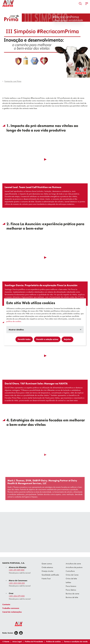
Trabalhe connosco (11, 608)
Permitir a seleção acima (47, 339)
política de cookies (14, 321)
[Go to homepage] (8, 4)
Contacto (6, 604)
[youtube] (21, 633)
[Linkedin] (16, 633)
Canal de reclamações (12, 612)
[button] (80, 4)
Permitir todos (24, 339)
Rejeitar (67, 339)
